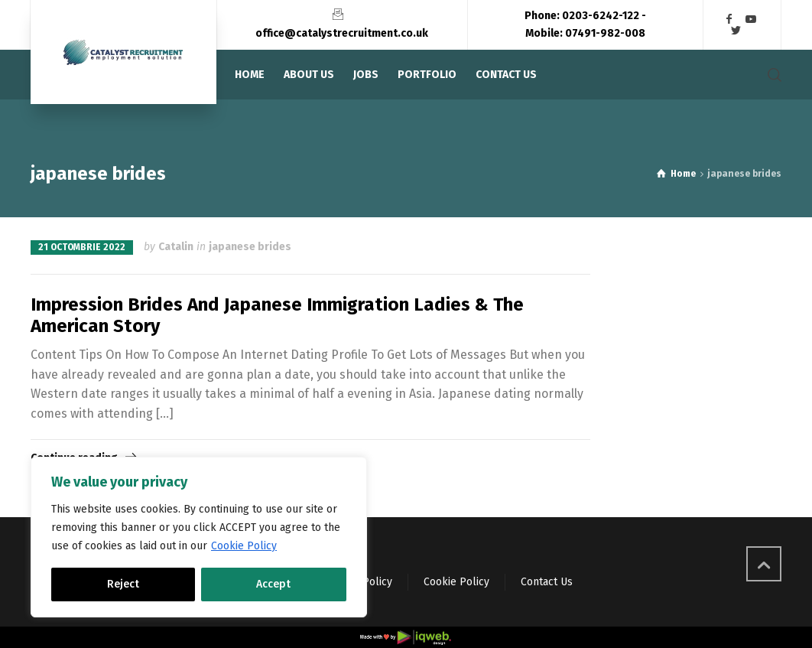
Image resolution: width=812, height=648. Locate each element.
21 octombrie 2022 (82, 247)
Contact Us (547, 582)
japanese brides (250, 247)
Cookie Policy (244, 546)
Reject (123, 584)
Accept (273, 584)
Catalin (176, 247)
